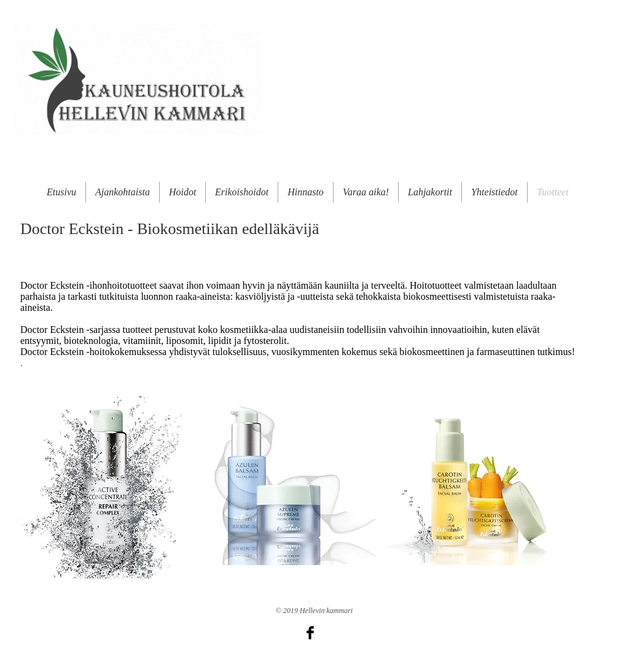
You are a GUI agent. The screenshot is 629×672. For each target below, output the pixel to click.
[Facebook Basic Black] (310, 633)
